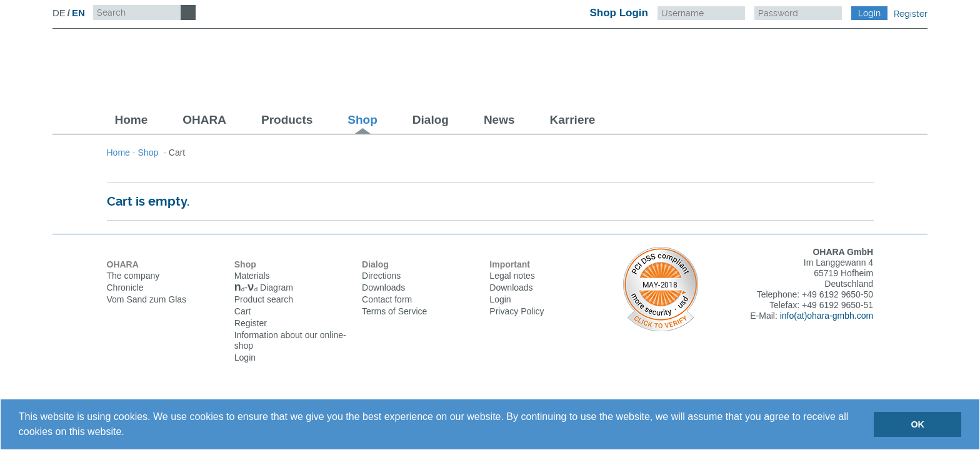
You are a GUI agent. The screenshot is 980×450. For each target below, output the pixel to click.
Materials (252, 276)
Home (132, 120)
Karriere (573, 120)
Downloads (383, 287)
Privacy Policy (517, 311)
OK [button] (917, 424)
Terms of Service (394, 311)
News (499, 120)
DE (59, 13)
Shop (362, 120)
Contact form (387, 299)
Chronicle (125, 287)
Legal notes (512, 276)
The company (133, 276)
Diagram (264, 289)
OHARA (204, 120)
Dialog (431, 120)
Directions (381, 276)
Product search (264, 301)
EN (78, 13)
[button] (129, 433)
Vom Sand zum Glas (147, 299)
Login (245, 359)
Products (287, 120)
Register (911, 14)
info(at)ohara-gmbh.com (827, 316)
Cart (242, 312)
